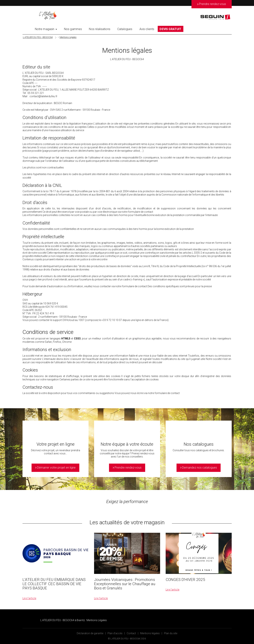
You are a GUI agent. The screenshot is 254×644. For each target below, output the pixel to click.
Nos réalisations (100, 29)
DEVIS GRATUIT (170, 29)
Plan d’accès (115, 633)
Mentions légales (150, 633)
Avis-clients (147, 29)
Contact (131, 633)
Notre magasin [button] (46, 29)
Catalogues (125, 29)
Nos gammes (73, 29)
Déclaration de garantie (90, 633)
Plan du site (171, 633)
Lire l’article (29, 598)
